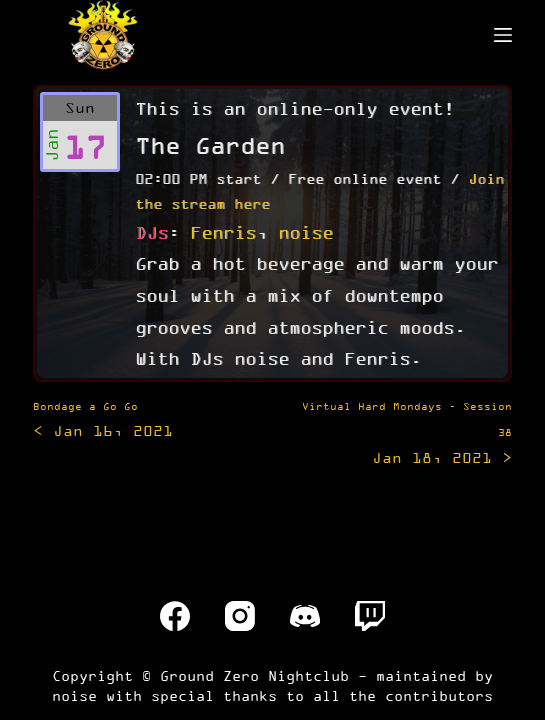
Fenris (223, 232)
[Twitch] (370, 616)
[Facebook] (175, 616)
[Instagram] (240, 616)
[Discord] (305, 616)
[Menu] (503, 35)
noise (305, 232)
